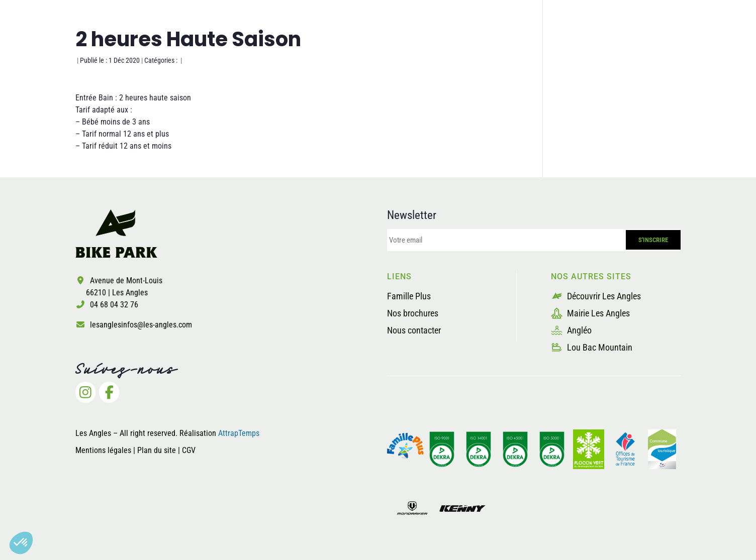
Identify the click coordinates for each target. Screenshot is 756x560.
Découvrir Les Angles (596, 296)
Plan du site (158, 450)
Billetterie (664, 47)
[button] (21, 543)
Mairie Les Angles (590, 313)
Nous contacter (414, 330)
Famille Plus (409, 296)
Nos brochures (413, 313)
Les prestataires (583, 47)
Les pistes (430, 47)
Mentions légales (103, 450)
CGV (189, 450)
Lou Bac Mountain (592, 347)
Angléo (571, 330)
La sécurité (499, 47)
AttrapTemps (239, 433)
